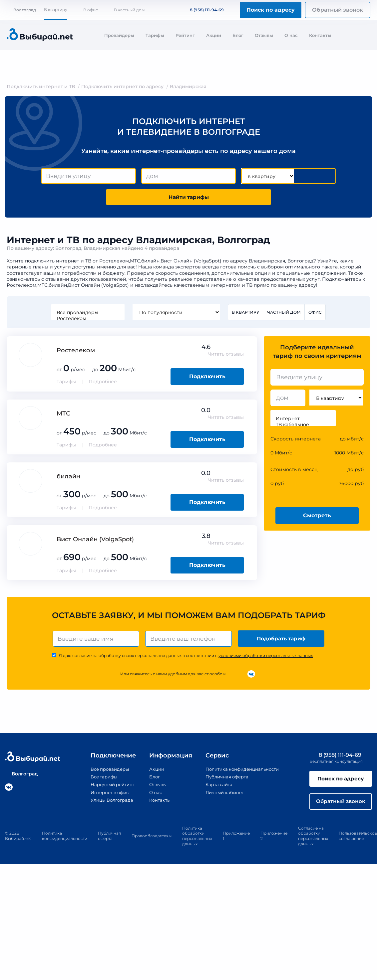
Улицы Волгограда (108, 803)
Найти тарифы (188, 198)
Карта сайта (217, 787)
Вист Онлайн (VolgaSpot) (95, 541)
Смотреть (317, 517)
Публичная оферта (226, 779)
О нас (291, 35)
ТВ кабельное (303, 426)
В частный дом (129, 10)
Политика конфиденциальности (242, 772)
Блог (238, 35)
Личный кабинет (223, 795)
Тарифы (155, 35)
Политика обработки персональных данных (197, 840)
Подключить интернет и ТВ (41, 86)
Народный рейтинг (109, 787)
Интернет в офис (106, 795)
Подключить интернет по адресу (122, 86)
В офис (91, 10)
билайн (68, 478)
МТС (63, 415)
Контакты (320, 35)
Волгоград (21, 10)
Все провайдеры (87, 314)
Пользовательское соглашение (358, 840)
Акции (214, 35)
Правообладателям (152, 840)
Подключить (207, 378)
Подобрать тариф (282, 641)
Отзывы (264, 35)
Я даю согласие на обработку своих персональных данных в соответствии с (186, 658)
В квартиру (56, 9)
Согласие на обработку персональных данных (313, 840)
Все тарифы (100, 779)
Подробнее (103, 384)
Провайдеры (119, 35)
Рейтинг (185, 35)
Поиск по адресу (271, 10)
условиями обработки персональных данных (266, 658)
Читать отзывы (226, 356)
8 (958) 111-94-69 (203, 10)
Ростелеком (87, 320)
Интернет (303, 420)
